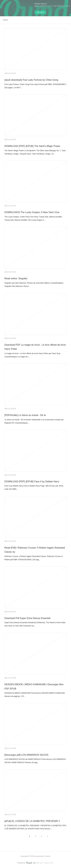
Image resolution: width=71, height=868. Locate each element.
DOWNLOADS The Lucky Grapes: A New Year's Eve (32, 212)
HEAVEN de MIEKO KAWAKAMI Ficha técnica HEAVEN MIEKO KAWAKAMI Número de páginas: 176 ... (35, 695)
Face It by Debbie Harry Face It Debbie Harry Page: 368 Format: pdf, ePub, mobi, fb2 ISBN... (34, 487)
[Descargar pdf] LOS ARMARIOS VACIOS (26, 755)
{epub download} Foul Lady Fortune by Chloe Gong (31, 80)
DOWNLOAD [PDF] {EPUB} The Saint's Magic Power (32, 146)
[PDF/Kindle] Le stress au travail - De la (25, 415)
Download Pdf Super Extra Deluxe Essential (27, 618)
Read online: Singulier (16, 278)
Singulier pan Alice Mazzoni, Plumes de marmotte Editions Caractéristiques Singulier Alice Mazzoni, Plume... (34, 285)
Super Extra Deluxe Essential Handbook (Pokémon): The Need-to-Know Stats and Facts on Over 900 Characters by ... (35, 624)
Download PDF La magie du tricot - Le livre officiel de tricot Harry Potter (35, 347)
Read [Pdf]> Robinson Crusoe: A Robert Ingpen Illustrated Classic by (35, 550)
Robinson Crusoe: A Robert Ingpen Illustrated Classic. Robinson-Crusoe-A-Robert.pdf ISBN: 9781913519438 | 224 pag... (34, 558)
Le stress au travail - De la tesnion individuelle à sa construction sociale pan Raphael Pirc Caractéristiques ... (34, 421)
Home (5, 20)
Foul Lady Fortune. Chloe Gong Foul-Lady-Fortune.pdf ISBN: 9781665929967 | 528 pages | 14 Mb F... (35, 86)
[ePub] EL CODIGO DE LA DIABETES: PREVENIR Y (32, 821)
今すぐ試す (40, 12)
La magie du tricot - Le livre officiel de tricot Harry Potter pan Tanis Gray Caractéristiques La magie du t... (32, 355)
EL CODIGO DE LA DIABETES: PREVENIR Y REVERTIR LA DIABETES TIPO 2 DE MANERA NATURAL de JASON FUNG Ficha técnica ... (35, 827)
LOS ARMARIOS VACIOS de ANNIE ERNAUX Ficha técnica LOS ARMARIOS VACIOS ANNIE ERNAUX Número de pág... (35, 761)
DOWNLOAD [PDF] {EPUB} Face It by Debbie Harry (32, 482)
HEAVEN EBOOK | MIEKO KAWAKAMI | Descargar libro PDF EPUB (34, 687)
